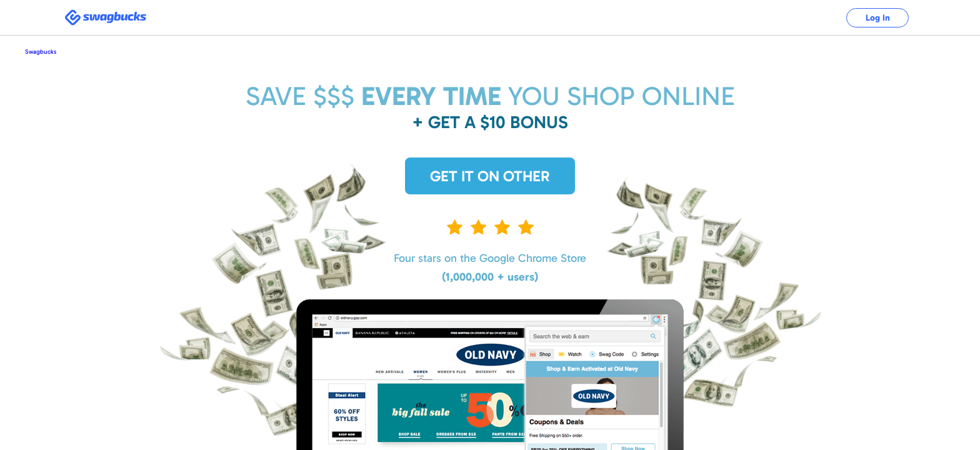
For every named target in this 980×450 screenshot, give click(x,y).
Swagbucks (41, 52)
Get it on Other (490, 176)
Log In (878, 18)
